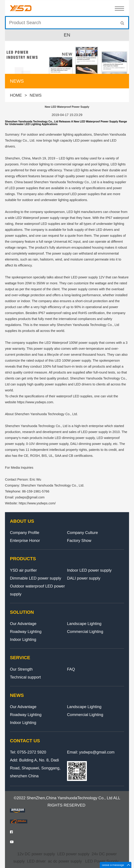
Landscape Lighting (84, 624)
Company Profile (25, 533)
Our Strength (21, 669)
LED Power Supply (102, 861)
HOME (16, 96)
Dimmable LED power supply (35, 578)
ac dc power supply (65, 861)
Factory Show (79, 540)
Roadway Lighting (26, 632)
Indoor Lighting (23, 639)
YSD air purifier (23, 570)
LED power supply (73, 854)
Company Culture (82, 533)
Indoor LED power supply (89, 570)
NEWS (36, 96)
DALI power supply (84, 578)
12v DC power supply (36, 854)
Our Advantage (23, 624)
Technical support (25, 677)
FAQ (71, 669)
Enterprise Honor (25, 540)
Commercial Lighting (85, 632)
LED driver (36, 861)
